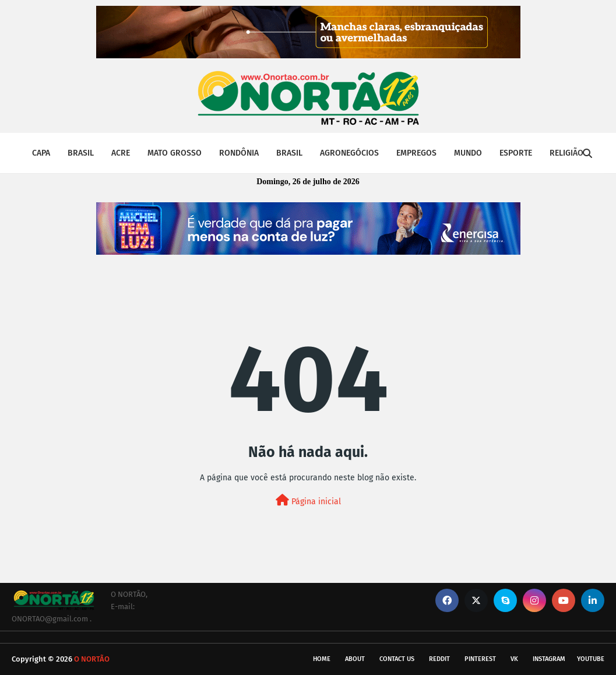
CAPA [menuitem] (41, 153)
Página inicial (308, 500)
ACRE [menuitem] (121, 153)
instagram (549, 659)
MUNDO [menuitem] (468, 153)
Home (322, 659)
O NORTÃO (92, 659)
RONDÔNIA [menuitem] (239, 153)
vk (514, 659)
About (355, 659)
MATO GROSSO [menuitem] (175, 153)
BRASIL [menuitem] (81, 153)
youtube (591, 659)
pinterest (480, 659)
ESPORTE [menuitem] (516, 153)
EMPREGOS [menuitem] (416, 153)
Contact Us (397, 659)
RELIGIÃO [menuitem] (566, 153)
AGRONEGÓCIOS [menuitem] (349, 153)
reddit (439, 659)
